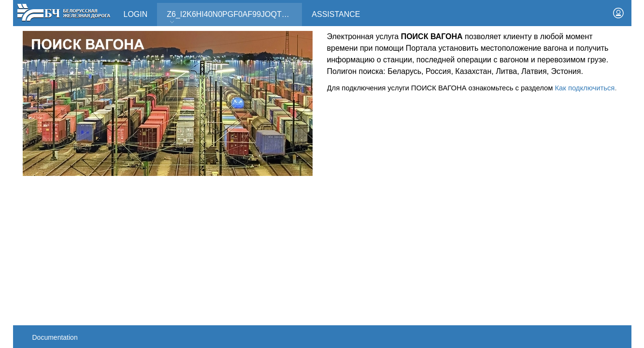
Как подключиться (585, 88)
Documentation (55, 337)
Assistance (336, 14)
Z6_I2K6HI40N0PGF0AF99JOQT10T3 (233, 18)
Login (136, 14)
